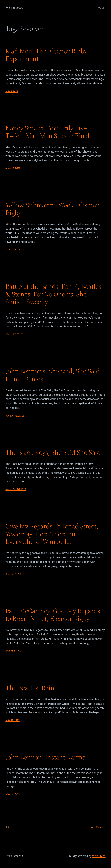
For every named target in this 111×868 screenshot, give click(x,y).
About (102, 8)
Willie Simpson (14, 8)
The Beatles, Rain (30, 688)
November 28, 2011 (16, 489)
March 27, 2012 (14, 334)
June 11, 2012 (13, 168)
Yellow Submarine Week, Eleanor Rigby (52, 209)
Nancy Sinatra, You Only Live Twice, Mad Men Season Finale (49, 132)
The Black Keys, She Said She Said (53, 452)
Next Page (98, 827)
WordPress (99, 856)
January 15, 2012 (15, 416)
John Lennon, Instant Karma (46, 757)
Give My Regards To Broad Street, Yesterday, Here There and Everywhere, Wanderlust (52, 534)
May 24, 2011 (13, 794)
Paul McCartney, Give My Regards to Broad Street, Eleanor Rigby (53, 615)
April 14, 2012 (13, 250)
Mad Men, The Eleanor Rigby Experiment (46, 55)
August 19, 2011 (14, 651)
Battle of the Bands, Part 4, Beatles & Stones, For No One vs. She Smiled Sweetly (53, 294)
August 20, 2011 (14, 574)
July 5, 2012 (12, 91)
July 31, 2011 (12, 720)
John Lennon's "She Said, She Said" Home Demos (54, 375)
